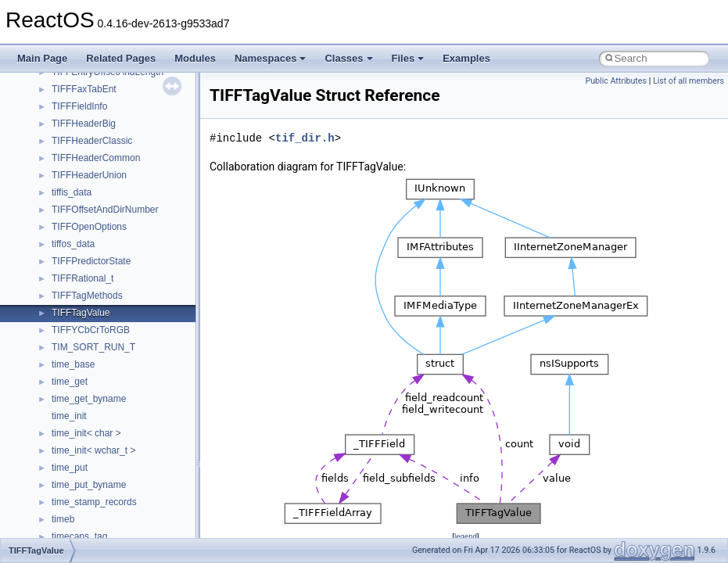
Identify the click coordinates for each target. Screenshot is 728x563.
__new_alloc (78, 522)
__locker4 (72, 229)
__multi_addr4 (81, 470)
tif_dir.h (305, 138)
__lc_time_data (83, 143)
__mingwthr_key (86, 315)
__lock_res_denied (91, 178)
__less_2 (70, 160)
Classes (348, 58)
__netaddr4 (75, 504)
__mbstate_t (77, 264)
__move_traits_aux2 (94, 401)
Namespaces (271, 58)
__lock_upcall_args (92, 212)
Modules (195, 58)
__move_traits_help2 (95, 453)
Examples (466, 58)
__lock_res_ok (82, 195)
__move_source (85, 350)
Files (408, 58)
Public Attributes (616, 81)
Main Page (42, 58)
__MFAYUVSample (92, 298)
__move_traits (81, 367)
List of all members (689, 81)
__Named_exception (95, 487)
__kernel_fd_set (85, 109)
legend (466, 536)
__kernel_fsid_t (83, 126)
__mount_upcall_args (97, 332)
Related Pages (121, 58)
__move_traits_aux (91, 384)
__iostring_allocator (92, 91)
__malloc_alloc (82, 246)
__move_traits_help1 (95, 436)
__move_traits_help (93, 418)
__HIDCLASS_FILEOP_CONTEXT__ (130, 74)
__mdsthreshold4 (88, 281)
